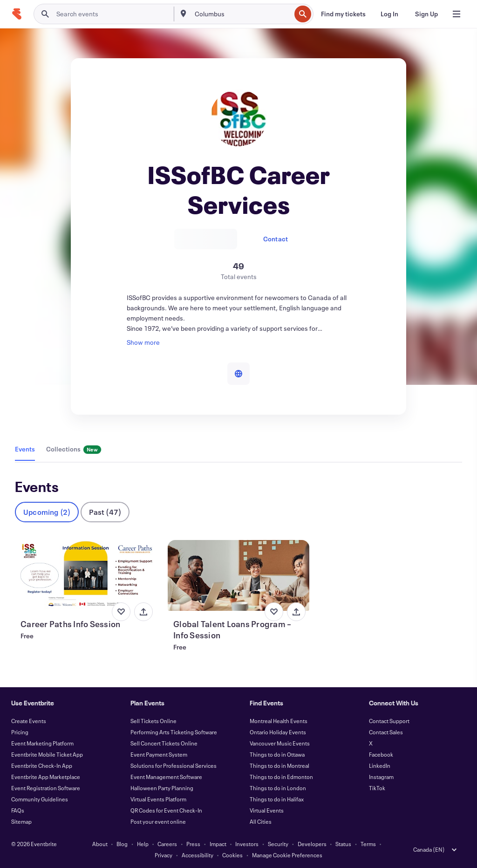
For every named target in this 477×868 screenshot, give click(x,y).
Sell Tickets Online (153, 721)
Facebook (381, 754)
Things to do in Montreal (279, 765)
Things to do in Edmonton (281, 777)
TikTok (377, 788)
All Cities (261, 821)
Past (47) (105, 512)
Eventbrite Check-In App (42, 765)
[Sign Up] (426, 14)
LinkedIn (380, 765)
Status (343, 844)
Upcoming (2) (47, 512)
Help (143, 844)
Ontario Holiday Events (278, 732)
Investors (247, 844)
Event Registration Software (46, 788)
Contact (276, 239)
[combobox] (242, 14)
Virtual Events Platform (158, 799)
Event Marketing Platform (42, 743)
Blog (122, 844)
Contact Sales (386, 732)
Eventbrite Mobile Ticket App (47, 754)
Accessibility (198, 855)
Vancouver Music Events (280, 743)
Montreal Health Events (279, 721)
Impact (218, 844)
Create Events (29, 721)
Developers (312, 844)
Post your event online (158, 821)
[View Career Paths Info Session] (86, 575)
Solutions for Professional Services (174, 765)
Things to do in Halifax (277, 799)
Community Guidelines (40, 799)
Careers (167, 844)
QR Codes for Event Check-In (166, 810)
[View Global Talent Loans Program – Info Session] (238, 575)
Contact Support (389, 721)
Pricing (20, 732)
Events (25, 449)
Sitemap (21, 821)
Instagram (381, 777)
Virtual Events (267, 810)
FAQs (18, 810)
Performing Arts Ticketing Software (174, 732)
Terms (368, 844)
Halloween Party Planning (162, 788)
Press (193, 844)
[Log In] (389, 14)
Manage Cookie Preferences (287, 855)
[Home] (17, 14)
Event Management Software (166, 777)
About (100, 844)
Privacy (164, 855)
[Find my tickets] (343, 14)
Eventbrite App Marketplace (46, 777)
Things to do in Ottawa (277, 754)
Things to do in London (278, 788)
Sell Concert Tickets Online (164, 743)
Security (278, 844)
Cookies (232, 855)
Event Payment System (159, 754)
